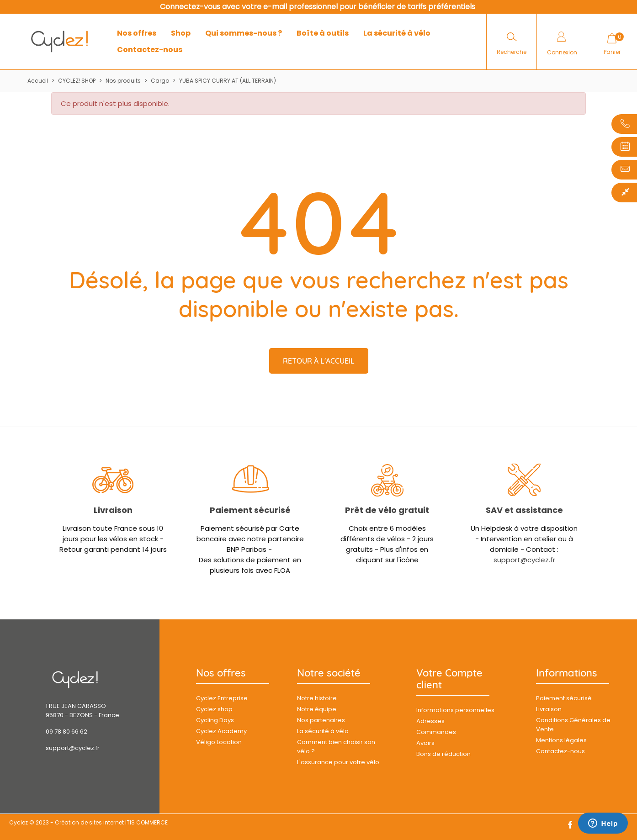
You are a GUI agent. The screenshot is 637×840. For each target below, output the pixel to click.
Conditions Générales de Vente (573, 725)
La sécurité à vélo (397, 33)
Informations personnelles (455, 710)
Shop (181, 33)
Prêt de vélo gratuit (387, 510)
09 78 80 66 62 (66, 732)
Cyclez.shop (214, 709)
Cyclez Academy (221, 731)
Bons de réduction (443, 754)
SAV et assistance (524, 510)
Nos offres (137, 33)
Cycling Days (215, 720)
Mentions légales (561, 740)
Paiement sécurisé (250, 510)
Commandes (436, 732)
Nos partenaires (321, 720)
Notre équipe (317, 709)
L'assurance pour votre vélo (338, 762)
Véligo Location (219, 742)
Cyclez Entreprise (222, 698)
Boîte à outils (323, 33)
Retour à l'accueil (319, 361)
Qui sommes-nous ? (244, 33)
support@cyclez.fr (524, 560)
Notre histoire (317, 698)
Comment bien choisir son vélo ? (336, 747)
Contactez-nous (150, 50)
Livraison (113, 510)
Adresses (430, 721)
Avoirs (425, 743)
